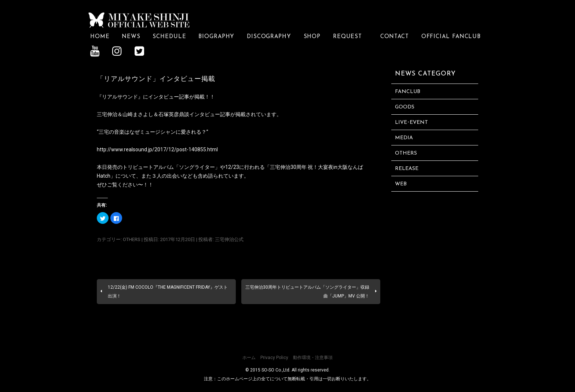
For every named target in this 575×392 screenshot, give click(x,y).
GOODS (405, 107)
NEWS (131, 37)
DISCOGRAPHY (269, 37)
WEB (401, 184)
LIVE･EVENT (411, 123)
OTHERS (132, 239)
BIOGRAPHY (216, 37)
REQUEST (350, 37)
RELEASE (407, 169)
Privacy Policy (274, 358)
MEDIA (404, 138)
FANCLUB (408, 92)
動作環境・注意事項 (313, 358)
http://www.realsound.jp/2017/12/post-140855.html (157, 149)
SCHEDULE (169, 37)
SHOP (312, 37)
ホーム (249, 358)
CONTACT (395, 37)
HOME (100, 37)
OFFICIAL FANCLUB (451, 37)
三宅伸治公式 (229, 239)
